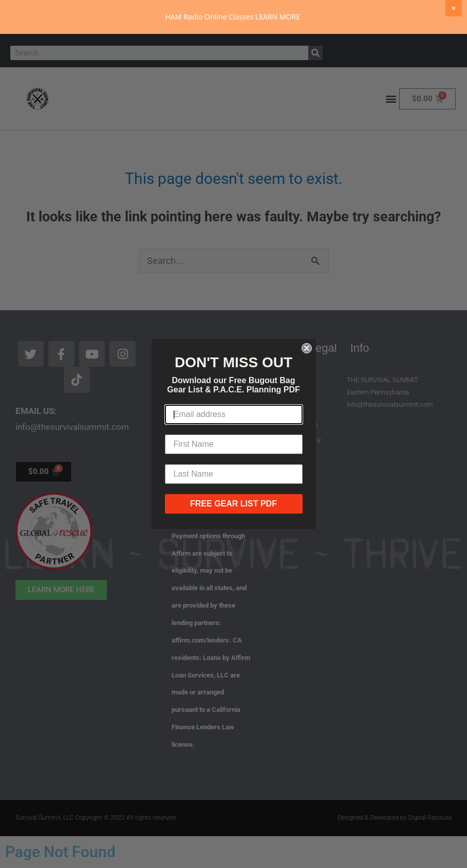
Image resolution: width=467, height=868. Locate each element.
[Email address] (234, 414)
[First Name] (234, 444)
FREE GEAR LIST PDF (234, 504)
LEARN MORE (278, 17)
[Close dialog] (307, 348)
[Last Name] (234, 474)
